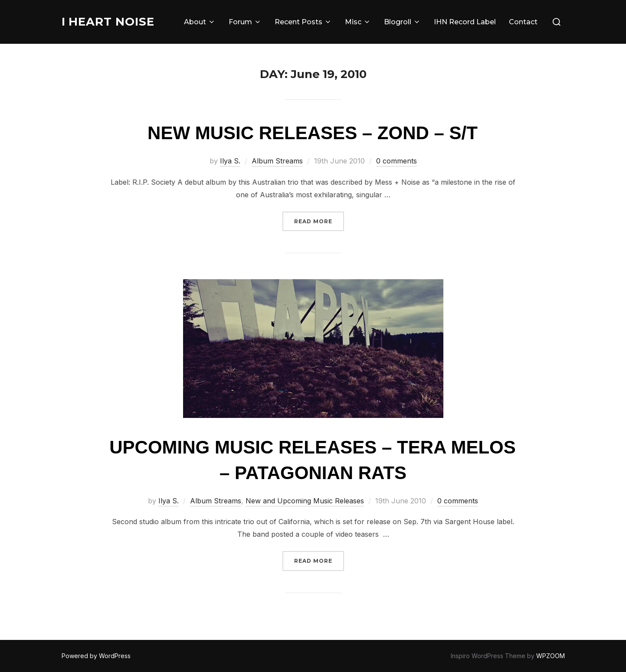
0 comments (397, 161)
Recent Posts (303, 22)
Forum (245, 22)
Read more (319, 220)
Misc (358, 22)
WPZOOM (551, 656)
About (200, 22)
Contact (523, 22)
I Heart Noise (108, 22)
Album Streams (277, 161)
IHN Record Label (465, 22)
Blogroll (402, 22)
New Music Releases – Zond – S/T (313, 133)
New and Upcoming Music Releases (305, 501)
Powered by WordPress (96, 656)
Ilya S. (230, 161)
